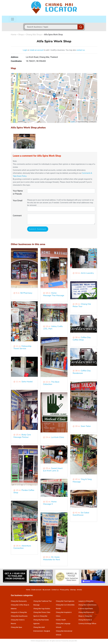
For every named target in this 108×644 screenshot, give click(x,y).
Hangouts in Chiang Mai (19, 612)
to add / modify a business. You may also (60, 50)
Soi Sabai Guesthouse (81, 514)
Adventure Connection (22, 547)
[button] (54, 95)
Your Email (18, 201)
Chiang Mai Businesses (86, 612)
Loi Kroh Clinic (58, 437)
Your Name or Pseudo (18, 192)
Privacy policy (64, 590)
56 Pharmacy (26, 293)
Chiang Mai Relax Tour (82, 305)
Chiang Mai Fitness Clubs (42, 612)
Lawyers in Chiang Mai (86, 601)
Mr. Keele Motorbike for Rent (51, 558)
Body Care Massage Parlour (22, 436)
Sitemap (73, 590)
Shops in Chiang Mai (85, 616)
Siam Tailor (86, 426)
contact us (81, 50)
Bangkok (47, 631)
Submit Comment (38, 229)
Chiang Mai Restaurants (19, 601)
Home (14, 35)
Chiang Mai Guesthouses (19, 616)
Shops (21, 35)
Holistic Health (61, 620)
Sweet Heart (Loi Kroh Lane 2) (53, 469)
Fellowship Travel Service (22, 347)
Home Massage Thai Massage (54, 294)
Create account (36, 590)
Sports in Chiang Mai (40, 616)
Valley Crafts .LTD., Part (53, 328)
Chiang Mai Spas (17, 627)
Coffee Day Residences (82, 372)
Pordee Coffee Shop (24, 491)
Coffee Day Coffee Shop (82, 339)
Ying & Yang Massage (82, 480)
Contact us (55, 590)
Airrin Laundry (87, 273)
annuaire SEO (73, 641)
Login (25, 50)
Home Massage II (50, 503)
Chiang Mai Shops (34, 35)
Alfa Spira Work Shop (53, 35)
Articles (79, 590)
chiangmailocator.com (42, 641)
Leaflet (72, 122)
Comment (17, 216)
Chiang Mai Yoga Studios (42, 609)
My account (46, 590)
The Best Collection (51, 383)
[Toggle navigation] (13, 19)
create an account (37, 50)
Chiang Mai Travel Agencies (65, 601)
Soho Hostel (27, 382)
